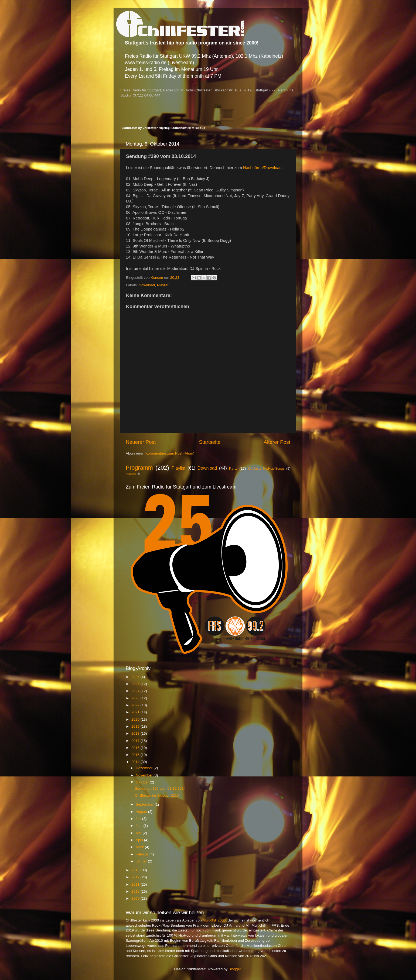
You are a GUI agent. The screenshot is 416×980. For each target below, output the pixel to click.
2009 (136, 898)
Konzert (131, 474)
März (140, 847)
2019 (136, 726)
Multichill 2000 (214, 920)
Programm (139, 468)
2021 (136, 712)
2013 (136, 870)
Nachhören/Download (262, 168)
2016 (136, 748)
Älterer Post (277, 442)
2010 (136, 891)
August (142, 812)
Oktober (143, 782)
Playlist (163, 285)
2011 (136, 884)
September (145, 804)
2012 (136, 877)
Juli (139, 819)
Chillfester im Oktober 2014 (157, 795)
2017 (136, 741)
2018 (136, 733)
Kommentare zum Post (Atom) (170, 453)
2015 (136, 755)
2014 (136, 762)
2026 (136, 677)
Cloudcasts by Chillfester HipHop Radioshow (154, 128)
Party (233, 468)
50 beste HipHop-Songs (266, 469)
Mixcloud (199, 128)
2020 (136, 719)
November (145, 775)
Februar (143, 854)
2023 (136, 698)
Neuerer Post (141, 442)
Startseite (210, 442)
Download (147, 285)
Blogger (235, 969)
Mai (139, 833)
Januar (142, 861)
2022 (136, 705)
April (140, 840)
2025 (136, 684)
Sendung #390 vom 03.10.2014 (160, 788)
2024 (136, 691)
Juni (140, 826)
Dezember (145, 768)
